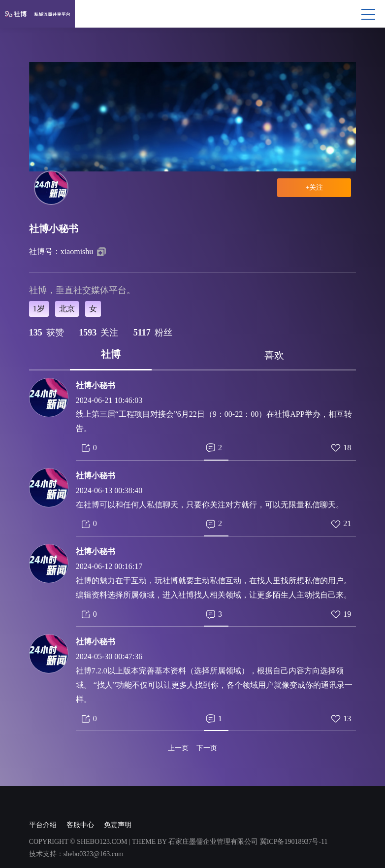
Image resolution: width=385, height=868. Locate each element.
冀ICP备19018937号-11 (294, 842)
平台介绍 (43, 825)
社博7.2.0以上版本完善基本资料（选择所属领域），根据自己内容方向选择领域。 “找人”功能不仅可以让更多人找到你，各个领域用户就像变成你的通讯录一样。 (214, 685)
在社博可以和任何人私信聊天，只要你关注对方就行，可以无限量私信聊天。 (210, 505)
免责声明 (118, 825)
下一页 (207, 748)
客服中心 (80, 825)
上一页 (178, 748)
